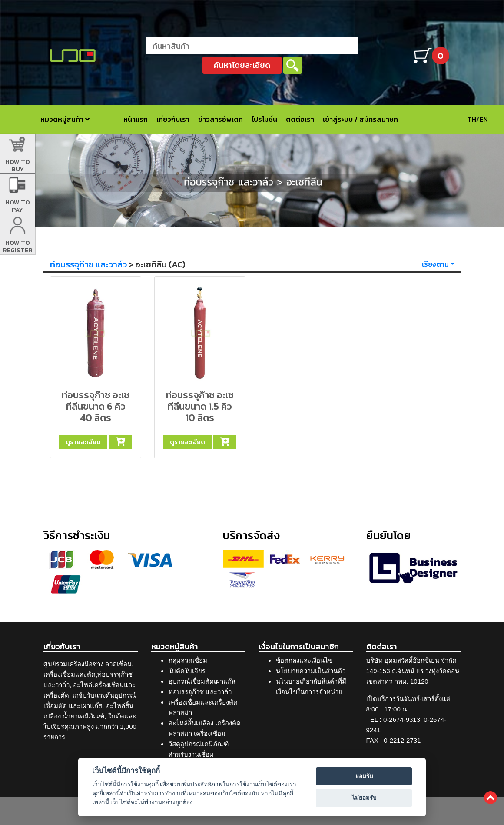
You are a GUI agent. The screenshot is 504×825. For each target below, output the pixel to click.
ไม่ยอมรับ (364, 798)
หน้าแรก (136, 119)
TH (472, 119)
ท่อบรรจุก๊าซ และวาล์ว (88, 264)
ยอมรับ (364, 776)
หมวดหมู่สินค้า (65, 119)
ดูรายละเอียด (83, 442)
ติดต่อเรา (300, 119)
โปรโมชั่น (264, 119)
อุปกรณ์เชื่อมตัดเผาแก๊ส (202, 681)
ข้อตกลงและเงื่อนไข (304, 660)
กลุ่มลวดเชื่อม (188, 660)
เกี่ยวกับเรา (173, 119)
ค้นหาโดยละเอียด (242, 65)
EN (484, 119)
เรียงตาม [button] (435, 264)
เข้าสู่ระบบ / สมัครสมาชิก (360, 119)
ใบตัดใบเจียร (187, 671)
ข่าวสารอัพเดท (220, 119)
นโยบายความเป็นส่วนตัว (311, 671)
